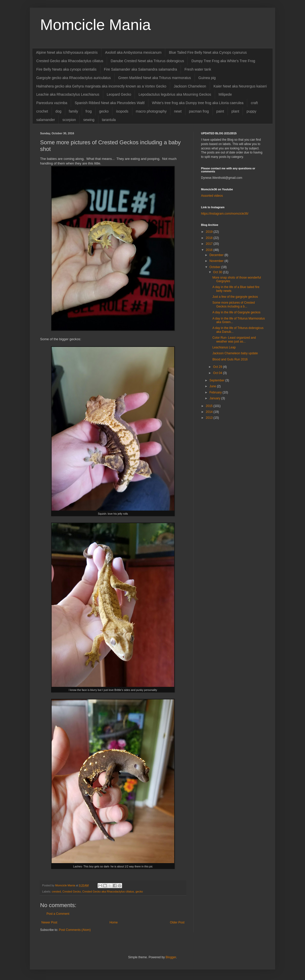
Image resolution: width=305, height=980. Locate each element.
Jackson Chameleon (190, 86)
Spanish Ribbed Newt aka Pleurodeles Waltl (109, 103)
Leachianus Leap (224, 347)
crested (56, 891)
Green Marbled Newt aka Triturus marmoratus (155, 78)
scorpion (69, 120)
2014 (210, 412)
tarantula (109, 120)
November (217, 261)
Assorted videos (212, 196)
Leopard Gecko (119, 94)
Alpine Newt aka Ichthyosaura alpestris (67, 52)
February (216, 392)
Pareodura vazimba (52, 103)
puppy (251, 111)
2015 (210, 406)
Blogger (171, 957)
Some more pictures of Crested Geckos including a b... (233, 304)
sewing (89, 120)
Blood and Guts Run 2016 (230, 359)
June (213, 386)
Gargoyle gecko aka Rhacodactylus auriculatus (74, 78)
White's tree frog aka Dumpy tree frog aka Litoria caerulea (198, 103)
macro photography (151, 111)
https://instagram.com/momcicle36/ (225, 214)
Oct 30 (218, 272)
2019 (210, 232)
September (217, 380)
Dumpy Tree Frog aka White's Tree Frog (223, 61)
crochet (42, 111)
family (73, 111)
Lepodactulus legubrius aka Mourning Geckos (175, 94)
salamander (46, 120)
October (215, 267)
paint (220, 111)
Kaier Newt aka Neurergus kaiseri (240, 86)
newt (178, 111)
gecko (104, 111)
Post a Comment (58, 914)
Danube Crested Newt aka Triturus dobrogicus (147, 61)
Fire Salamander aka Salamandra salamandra (140, 69)
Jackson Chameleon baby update (235, 353)
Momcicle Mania (95, 25)
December (217, 255)
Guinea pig (207, 78)
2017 (210, 244)
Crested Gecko (72, 891)
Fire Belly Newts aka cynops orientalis (66, 69)
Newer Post (49, 922)
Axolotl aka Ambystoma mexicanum (133, 52)
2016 (210, 250)
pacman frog (199, 111)
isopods (122, 111)
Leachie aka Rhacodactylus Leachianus (68, 94)
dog (58, 111)
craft (254, 103)
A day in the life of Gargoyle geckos (236, 312)
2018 (210, 238)
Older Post (177, 922)
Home (114, 922)
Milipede (225, 94)
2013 (210, 418)
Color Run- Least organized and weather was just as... (234, 339)
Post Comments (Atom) (75, 930)
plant (235, 111)
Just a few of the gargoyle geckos (235, 297)
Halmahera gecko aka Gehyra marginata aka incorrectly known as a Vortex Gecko (101, 86)
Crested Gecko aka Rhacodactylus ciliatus (70, 61)
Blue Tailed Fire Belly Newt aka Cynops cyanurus (208, 52)
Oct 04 (218, 373)
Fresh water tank (198, 69)
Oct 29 (218, 367)
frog (89, 111)
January (215, 398)
